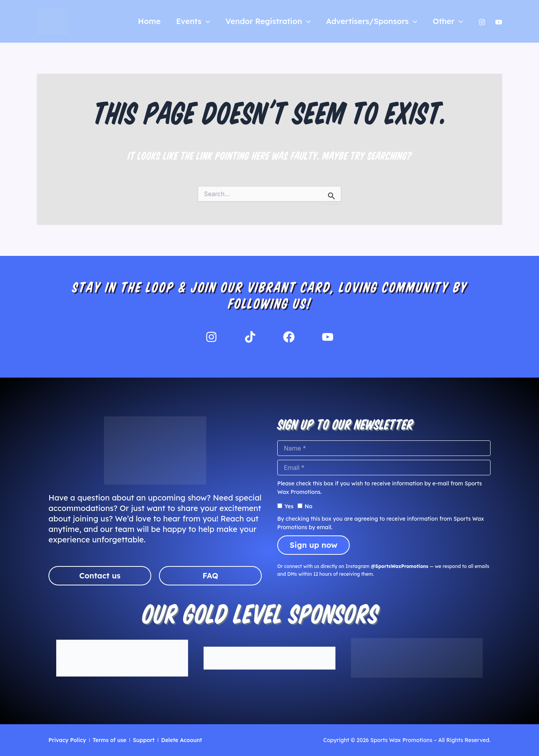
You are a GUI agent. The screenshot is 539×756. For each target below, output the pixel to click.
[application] (206, 21)
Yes (289, 506)
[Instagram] (482, 22)
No (308, 506)
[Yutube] (499, 22)
